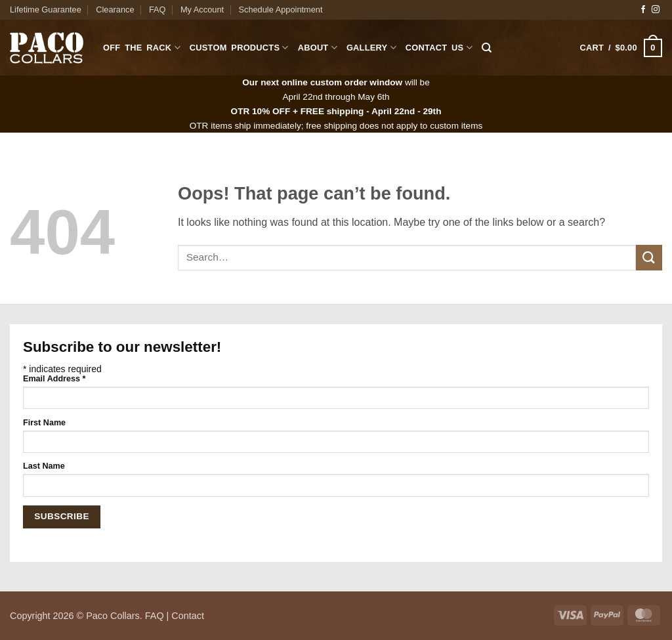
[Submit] (649, 258)
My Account (202, 10)
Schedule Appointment (280, 10)
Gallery (371, 48)
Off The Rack (142, 48)
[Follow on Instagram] (656, 10)
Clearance (115, 10)
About (318, 48)
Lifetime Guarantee (46, 10)
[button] (621, 48)
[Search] (487, 48)
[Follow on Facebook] (643, 10)
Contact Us (439, 48)
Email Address (54, 379)
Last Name (44, 466)
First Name (44, 423)
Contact (188, 616)
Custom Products (239, 48)
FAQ (157, 10)
